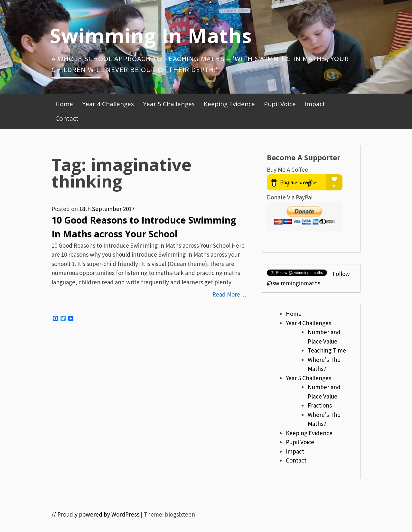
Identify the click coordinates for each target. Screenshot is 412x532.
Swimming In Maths (151, 35)
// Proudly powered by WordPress (95, 514)
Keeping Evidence (229, 104)
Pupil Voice (280, 104)
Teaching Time (327, 350)
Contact (67, 118)
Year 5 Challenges (169, 104)
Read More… (229, 294)
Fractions (320, 405)
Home (64, 104)
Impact (315, 104)
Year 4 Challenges (108, 104)
